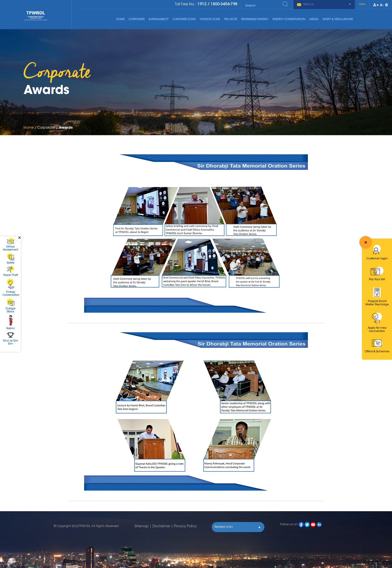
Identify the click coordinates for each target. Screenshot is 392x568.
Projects (231, 19)
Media (314, 19)
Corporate (137, 19)
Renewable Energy (255, 19)
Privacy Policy (185, 527)
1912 (202, 4)
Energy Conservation (289, 19)
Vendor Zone (210, 19)
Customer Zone (184, 19)
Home (120, 19)
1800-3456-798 (224, 4)
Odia (362, 4)
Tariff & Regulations (338, 19)
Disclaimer (161, 527)
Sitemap (142, 527)
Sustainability (159, 19)
